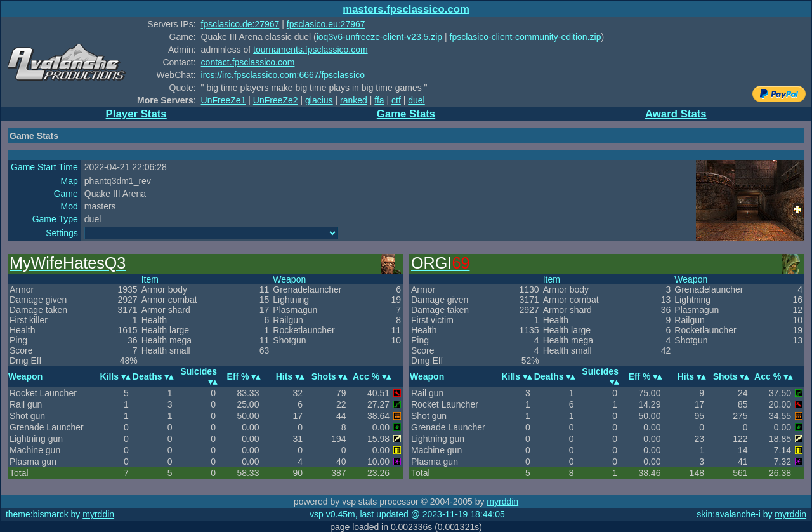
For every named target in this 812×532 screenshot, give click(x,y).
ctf (396, 100)
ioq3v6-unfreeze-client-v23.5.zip (379, 37)
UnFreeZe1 (224, 100)
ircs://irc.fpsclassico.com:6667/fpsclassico (283, 75)
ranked (354, 100)
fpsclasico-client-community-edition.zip (526, 37)
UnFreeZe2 (276, 100)
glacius (319, 100)
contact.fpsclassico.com (248, 62)
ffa (379, 100)
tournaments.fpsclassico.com (311, 50)
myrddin (502, 502)
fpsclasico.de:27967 (240, 24)
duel (416, 100)
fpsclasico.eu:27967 (326, 24)
